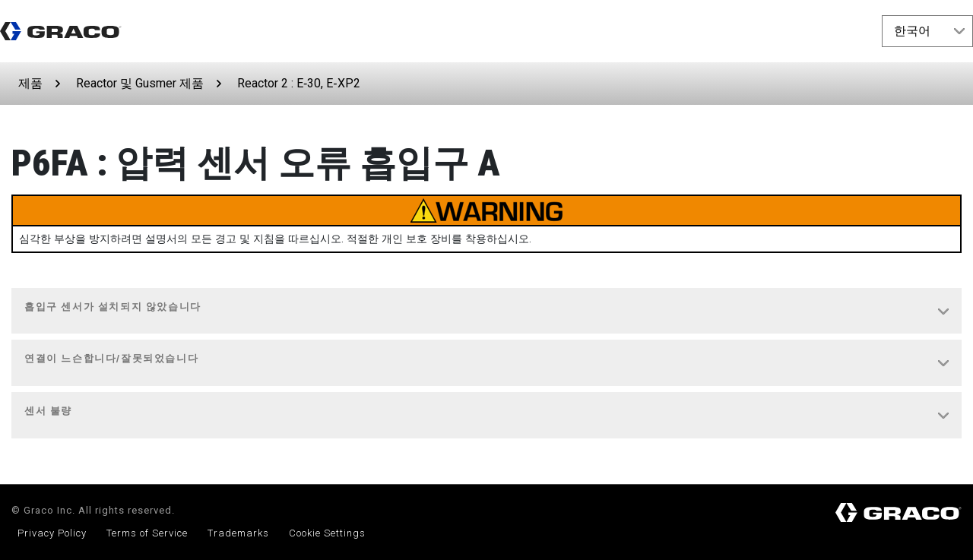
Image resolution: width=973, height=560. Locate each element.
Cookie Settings (327, 533)
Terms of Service (147, 533)
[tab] (486, 312)
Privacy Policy (52, 533)
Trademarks (238, 533)
